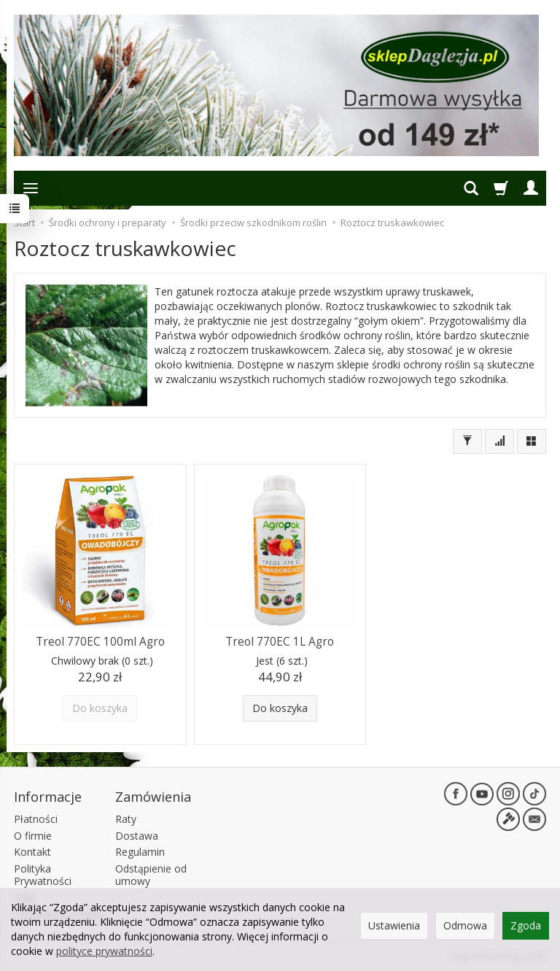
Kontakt (32, 852)
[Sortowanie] (499, 441)
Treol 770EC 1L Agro (280, 642)
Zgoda (526, 925)
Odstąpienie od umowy (151, 875)
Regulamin (140, 852)
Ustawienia (394, 925)
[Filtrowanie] (467, 441)
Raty (126, 819)
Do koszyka (280, 708)
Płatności (36, 819)
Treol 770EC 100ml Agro (100, 642)
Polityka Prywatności (43, 875)
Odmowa (465, 925)
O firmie (33, 836)
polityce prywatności (104, 951)
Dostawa (137, 836)
